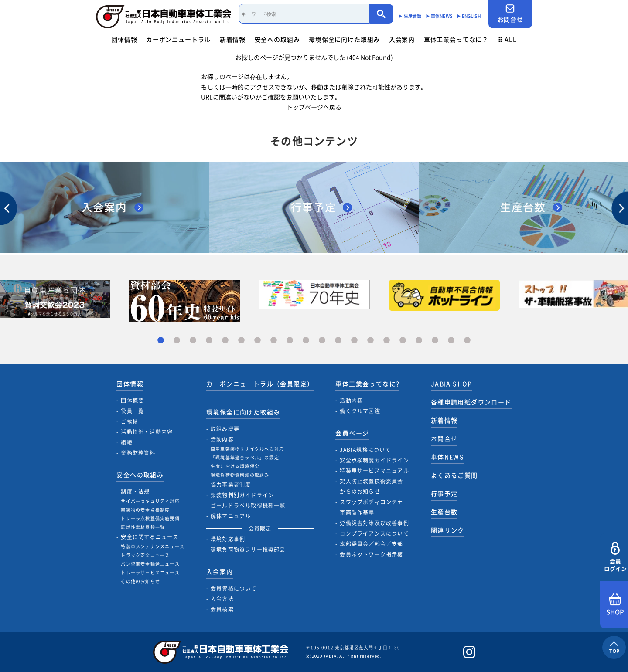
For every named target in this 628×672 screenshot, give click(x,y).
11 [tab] (322, 341)
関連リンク (448, 530)
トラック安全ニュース (145, 555)
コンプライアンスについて (374, 533)
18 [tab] (435, 341)
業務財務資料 (138, 453)
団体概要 (132, 400)
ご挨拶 (130, 421)
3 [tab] (193, 341)
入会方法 (222, 599)
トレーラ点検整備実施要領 (150, 518)
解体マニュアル (231, 516)
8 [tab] (274, 341)
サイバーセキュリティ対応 (150, 501)
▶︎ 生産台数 (410, 16)
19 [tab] (451, 341)
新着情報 (233, 39)
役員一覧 (132, 411)
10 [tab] (306, 341)
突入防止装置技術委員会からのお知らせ (371, 486)
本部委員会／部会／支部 (371, 544)
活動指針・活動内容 (147, 432)
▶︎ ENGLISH (469, 16)
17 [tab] (419, 341)
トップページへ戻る (314, 107)
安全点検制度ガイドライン (374, 460)
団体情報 (124, 39)
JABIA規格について (365, 450)
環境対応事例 (228, 539)
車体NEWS (447, 457)
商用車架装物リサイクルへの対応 (247, 449)
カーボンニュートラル (178, 39)
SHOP (615, 605)
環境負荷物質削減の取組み (240, 475)
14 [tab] (370, 341)
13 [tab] (354, 341)
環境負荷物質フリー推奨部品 (248, 550)
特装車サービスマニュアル (374, 471)
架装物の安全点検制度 (145, 510)
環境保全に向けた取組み (344, 39)
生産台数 (444, 512)
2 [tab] (177, 341)
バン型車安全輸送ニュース (150, 564)
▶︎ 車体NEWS (439, 16)
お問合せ (510, 14)
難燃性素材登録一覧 (143, 527)
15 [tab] (387, 341)
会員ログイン (615, 557)
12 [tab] (338, 341)
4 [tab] (209, 341)
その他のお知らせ (140, 581)
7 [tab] (258, 341)
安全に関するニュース (150, 537)
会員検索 (222, 609)
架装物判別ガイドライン (242, 495)
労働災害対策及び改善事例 (374, 523)
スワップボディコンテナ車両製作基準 (371, 507)
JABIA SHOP (452, 384)
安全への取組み (277, 39)
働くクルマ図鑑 (360, 411)
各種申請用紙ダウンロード (471, 402)
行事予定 (444, 493)
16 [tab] (403, 341)
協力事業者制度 (231, 485)
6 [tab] (241, 341)
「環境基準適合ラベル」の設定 (245, 457)
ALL (507, 39)
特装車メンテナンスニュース (153, 546)
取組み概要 (225, 429)
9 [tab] (290, 341)
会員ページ (352, 433)
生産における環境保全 (235, 466)
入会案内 (402, 39)
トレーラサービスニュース (150, 572)
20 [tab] (467, 341)
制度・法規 (135, 492)
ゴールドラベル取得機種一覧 (248, 506)
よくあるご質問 (454, 475)
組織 (126, 442)
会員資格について (234, 588)
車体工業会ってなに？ (456, 39)
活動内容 (222, 439)
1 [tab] (161, 341)
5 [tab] (225, 341)
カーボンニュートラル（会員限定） (260, 384)
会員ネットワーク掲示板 (371, 554)
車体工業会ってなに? (367, 384)
